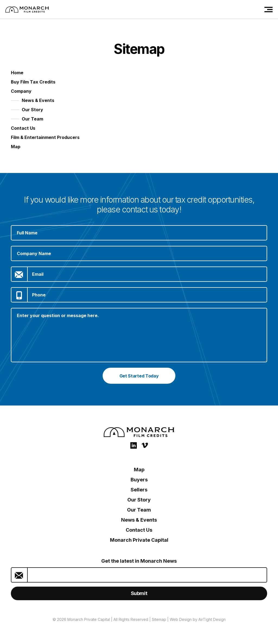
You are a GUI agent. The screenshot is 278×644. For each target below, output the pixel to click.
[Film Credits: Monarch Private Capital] (27, 10)
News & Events (38, 100)
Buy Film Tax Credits (33, 82)
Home (17, 73)
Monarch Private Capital (139, 540)
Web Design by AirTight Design (198, 619)
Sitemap (159, 619)
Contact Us (23, 128)
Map (16, 147)
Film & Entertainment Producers (45, 137)
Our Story (32, 110)
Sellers (139, 490)
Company (21, 91)
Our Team (32, 119)
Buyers (139, 480)
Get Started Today (139, 376)
